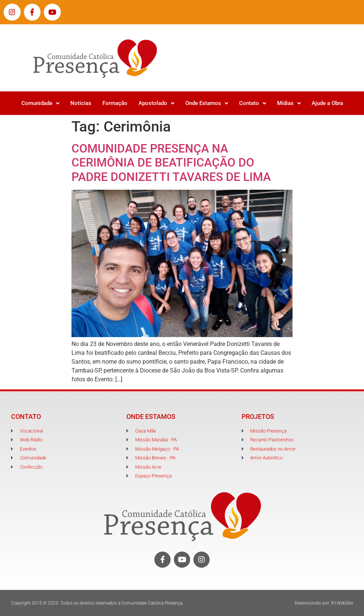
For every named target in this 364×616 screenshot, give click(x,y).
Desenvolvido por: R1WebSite (324, 603)
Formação (115, 103)
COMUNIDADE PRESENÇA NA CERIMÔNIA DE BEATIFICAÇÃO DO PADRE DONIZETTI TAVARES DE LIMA (171, 163)
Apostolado (156, 103)
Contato (253, 103)
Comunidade (40, 103)
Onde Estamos (207, 103)
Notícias (81, 103)
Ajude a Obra (327, 103)
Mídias (289, 103)
